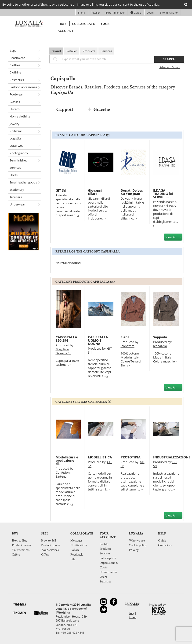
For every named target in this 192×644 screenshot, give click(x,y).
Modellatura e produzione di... (67, 460)
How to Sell (49, 540)
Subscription (108, 558)
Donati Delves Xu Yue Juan (132, 192)
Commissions (108, 572)
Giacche (102, 109)
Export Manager (115, 13)
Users (103, 577)
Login (150, 13)
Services (106, 51)
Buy (63, 24)
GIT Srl (61, 190)
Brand (82, 13)
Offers (16, 554)
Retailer (96, 13)
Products (89, 51)
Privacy (134, 550)
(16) (112, 282)
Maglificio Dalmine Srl (63, 351)
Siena (125, 337)
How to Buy (20, 540)
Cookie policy (138, 545)
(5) (109, 402)
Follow (75, 550)
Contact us (165, 545)
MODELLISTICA (100, 457)
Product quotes (22, 545)
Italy (131, 613)
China (133, 617)
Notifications (79, 545)
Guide (136, 13)
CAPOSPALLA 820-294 (66, 339)
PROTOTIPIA (131, 457)
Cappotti (66, 109)
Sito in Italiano (169, 13)
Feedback (77, 554)
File (73, 559)
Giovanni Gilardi (95, 192)
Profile (104, 544)
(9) (108, 135)
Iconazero (128, 346)
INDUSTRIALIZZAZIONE (172, 457)
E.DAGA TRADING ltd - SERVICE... (164, 194)
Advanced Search (170, 67)
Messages (76, 540)
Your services (21, 550)
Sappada (160, 337)
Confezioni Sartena (63, 474)
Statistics (105, 581)
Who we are (137, 540)
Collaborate (83, 24)
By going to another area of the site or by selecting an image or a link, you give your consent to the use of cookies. (81, 4)
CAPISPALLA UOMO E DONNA (98, 340)
